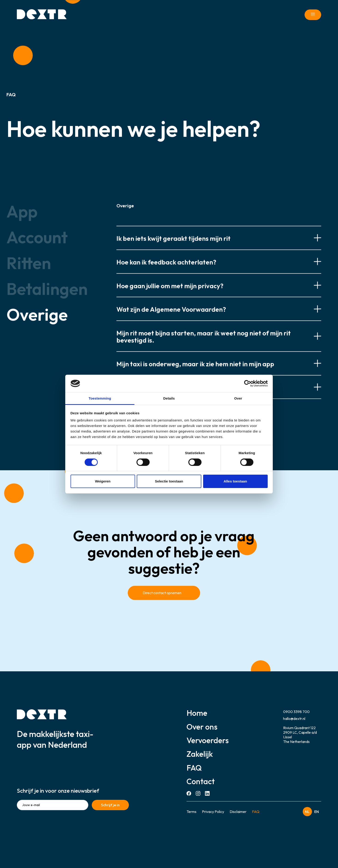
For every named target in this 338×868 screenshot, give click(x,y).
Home (197, 713)
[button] (219, 243)
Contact (201, 781)
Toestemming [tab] (100, 398)
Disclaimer (238, 812)
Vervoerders (208, 740)
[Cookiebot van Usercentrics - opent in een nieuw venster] (248, 383)
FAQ (194, 768)
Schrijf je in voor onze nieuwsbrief (58, 791)
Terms (191, 812)
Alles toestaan (235, 481)
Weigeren (103, 481)
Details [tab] (169, 398)
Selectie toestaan (169, 481)
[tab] (47, 216)
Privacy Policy (213, 812)
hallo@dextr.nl (294, 719)
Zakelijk (200, 754)
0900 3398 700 (296, 712)
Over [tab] (238, 398)
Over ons (202, 727)
